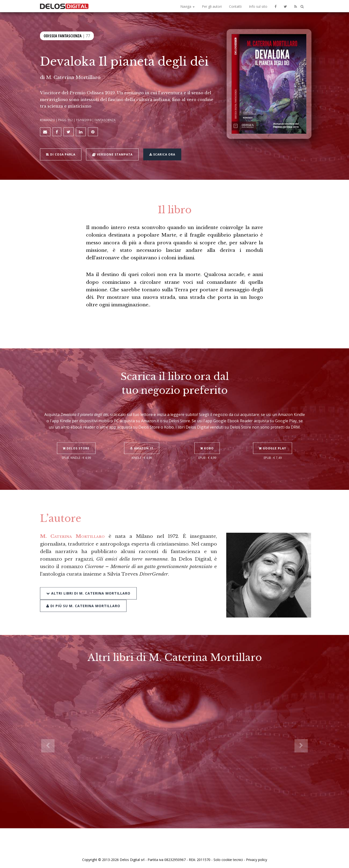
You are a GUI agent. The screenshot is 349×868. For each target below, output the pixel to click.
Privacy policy (257, 859)
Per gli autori (212, 6)
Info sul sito (258, 6)
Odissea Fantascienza (63, 36)
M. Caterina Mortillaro (73, 77)
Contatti (235, 6)
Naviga (187, 6)
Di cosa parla (61, 154)
